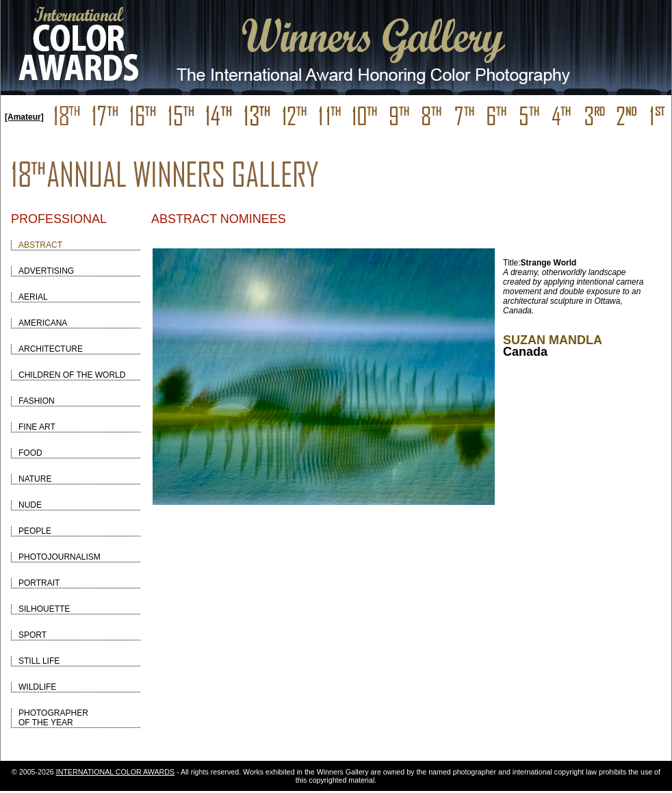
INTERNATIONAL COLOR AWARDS (115, 772)
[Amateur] (24, 117)
